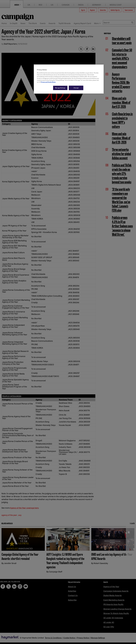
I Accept (76, 88)
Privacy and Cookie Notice (48, 82)
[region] (69, 79)
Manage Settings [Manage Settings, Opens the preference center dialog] (60, 88)
